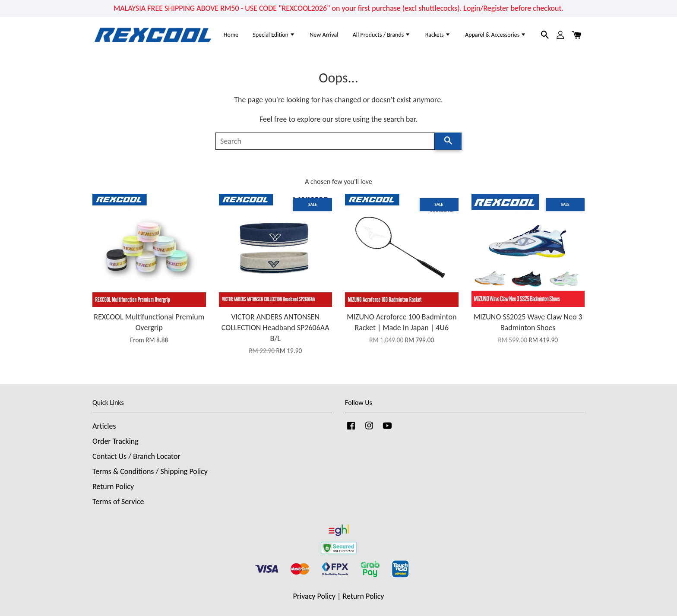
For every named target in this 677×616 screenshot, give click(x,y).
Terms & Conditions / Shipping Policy (150, 471)
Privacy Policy (314, 596)
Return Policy (113, 486)
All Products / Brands (382, 35)
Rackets (438, 35)
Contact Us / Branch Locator (136, 456)
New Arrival (324, 35)
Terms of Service (118, 502)
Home (231, 35)
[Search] (325, 141)
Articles (104, 426)
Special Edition (274, 35)
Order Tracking (115, 441)
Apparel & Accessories (496, 35)
